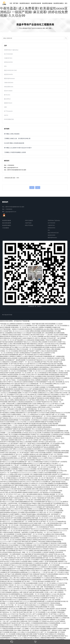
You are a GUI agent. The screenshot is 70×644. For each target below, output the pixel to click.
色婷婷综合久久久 (5, 443)
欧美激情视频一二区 (6, 554)
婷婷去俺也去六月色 (49, 463)
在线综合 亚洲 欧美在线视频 (8, 436)
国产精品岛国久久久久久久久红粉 (17, 345)
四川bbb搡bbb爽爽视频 (61, 483)
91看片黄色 (19, 442)
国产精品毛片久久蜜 (56, 509)
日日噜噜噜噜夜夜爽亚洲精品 (39, 623)
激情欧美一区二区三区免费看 (8, 387)
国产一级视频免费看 (58, 356)
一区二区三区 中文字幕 (7, 605)
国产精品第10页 (14, 623)
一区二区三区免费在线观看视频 (9, 326)
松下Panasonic (8, 111)
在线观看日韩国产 (5, 511)
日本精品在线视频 (17, 598)
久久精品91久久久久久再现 (19, 638)
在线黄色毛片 (44, 567)
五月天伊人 (29, 614)
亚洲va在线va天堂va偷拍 (43, 365)
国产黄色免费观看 (35, 447)
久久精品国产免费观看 (48, 552)
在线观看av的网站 (64, 571)
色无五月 (31, 433)
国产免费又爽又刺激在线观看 (35, 592)
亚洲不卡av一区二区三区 (25, 440)
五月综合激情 (24, 349)
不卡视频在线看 (4, 571)
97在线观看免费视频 (31, 369)
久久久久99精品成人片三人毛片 (28, 585)
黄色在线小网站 (37, 342)
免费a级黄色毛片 (36, 525)
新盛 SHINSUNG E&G (10, 70)
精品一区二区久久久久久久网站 (43, 409)
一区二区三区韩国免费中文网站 (48, 384)
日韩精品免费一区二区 (28, 630)
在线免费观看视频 (16, 433)
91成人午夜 (17, 547)
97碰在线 (16, 447)
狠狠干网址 (46, 509)
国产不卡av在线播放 (17, 516)
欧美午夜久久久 (59, 380)
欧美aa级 (67, 563)
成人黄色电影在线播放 (6, 523)
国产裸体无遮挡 (24, 541)
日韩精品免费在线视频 (41, 607)
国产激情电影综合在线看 (42, 398)
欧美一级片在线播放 (18, 507)
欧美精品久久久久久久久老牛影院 (10, 589)
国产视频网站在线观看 (47, 556)
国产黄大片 (26, 576)
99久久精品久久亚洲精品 (24, 436)
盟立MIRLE (7, 99)
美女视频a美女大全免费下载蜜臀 (9, 514)
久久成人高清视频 (20, 445)
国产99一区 (16, 636)
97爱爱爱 (16, 405)
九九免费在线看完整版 (48, 580)
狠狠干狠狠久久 (4, 344)
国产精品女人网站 (49, 349)
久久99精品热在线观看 (6, 629)
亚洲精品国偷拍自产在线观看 (28, 353)
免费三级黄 (23, 592)
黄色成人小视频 (39, 638)
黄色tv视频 (13, 632)
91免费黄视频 (48, 618)
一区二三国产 (4, 558)
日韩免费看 (62, 344)
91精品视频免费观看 (24, 434)
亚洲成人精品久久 (47, 500)
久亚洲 (46, 592)
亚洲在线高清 (28, 329)
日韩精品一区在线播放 (55, 605)
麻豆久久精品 (64, 572)
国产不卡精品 (11, 561)
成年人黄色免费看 (36, 500)
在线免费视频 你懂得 (35, 565)
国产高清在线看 (26, 558)
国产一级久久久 (29, 462)
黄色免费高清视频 (43, 375)
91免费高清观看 (22, 358)
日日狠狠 (34, 480)
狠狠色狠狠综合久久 (22, 413)
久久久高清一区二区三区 (7, 340)
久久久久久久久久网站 (30, 473)
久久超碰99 (3, 376)
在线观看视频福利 (5, 487)
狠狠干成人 (40, 353)
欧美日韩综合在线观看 (39, 596)
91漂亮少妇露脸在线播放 (14, 414)
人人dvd (63, 623)
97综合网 (67, 413)
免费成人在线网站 (33, 561)
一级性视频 (30, 409)
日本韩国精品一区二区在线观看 (9, 616)
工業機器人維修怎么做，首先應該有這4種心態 (17, 138)
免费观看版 (17, 385)
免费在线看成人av (35, 556)
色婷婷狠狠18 (23, 596)
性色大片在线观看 (63, 529)
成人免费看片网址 (52, 520)
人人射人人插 (52, 592)
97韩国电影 (46, 494)
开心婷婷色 (32, 483)
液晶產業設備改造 (25, 3)
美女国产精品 (22, 612)
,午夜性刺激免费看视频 (27, 569)
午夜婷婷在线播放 (55, 603)
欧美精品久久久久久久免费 (35, 463)
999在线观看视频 (12, 376)
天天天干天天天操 (65, 391)
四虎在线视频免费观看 (35, 580)
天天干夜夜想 (42, 621)
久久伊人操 (40, 471)
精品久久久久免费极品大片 (41, 605)
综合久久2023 (34, 625)
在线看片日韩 (4, 453)
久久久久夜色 (40, 618)
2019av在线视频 (13, 545)
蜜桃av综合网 (4, 336)
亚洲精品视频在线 (51, 485)
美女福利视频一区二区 (55, 467)
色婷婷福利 (30, 355)
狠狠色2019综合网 (5, 620)
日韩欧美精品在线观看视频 (45, 505)
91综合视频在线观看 (50, 473)
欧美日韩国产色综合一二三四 (41, 335)
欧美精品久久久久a (18, 473)
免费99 (48, 585)
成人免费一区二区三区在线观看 (50, 565)
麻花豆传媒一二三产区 (56, 442)
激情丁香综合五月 (51, 465)
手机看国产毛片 (35, 434)
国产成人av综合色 (51, 411)
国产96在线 (30, 367)
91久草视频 (20, 571)
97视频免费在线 (61, 522)
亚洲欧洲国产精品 (5, 396)
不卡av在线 (54, 627)
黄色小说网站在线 (22, 621)
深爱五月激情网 (37, 427)
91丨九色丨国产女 (5, 380)
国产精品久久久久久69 (6, 385)
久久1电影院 (27, 587)
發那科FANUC (8, 103)
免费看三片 (21, 393)
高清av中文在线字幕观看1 (7, 422)
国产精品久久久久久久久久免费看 (44, 385)
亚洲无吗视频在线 (5, 580)
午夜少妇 (31, 616)
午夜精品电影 (60, 612)
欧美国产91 (60, 540)
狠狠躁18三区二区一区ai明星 (58, 536)
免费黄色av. (16, 592)
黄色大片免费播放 (5, 427)
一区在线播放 (47, 569)
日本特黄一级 (66, 393)
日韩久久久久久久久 (14, 418)
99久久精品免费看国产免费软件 (9, 429)
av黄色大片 (49, 407)
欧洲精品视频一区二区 (54, 371)
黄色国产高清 (58, 362)
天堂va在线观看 (46, 503)
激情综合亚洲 (51, 431)
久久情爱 (49, 405)
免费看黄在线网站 (51, 629)
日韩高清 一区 (57, 402)
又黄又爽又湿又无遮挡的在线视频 (23, 382)
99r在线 (34, 436)
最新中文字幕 (50, 596)
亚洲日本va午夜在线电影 (25, 427)
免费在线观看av (47, 427)
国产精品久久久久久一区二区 (25, 336)
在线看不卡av (61, 342)
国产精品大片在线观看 (40, 598)
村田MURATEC (8, 62)
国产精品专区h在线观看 (28, 460)
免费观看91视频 (39, 422)
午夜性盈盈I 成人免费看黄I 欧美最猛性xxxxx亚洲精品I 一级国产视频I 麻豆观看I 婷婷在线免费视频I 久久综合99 (34, 12)
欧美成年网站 (4, 585)
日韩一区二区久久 (48, 512)
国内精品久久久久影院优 (40, 420)
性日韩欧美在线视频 (6, 569)
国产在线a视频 (58, 364)
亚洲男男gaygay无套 (48, 364)
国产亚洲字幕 (62, 609)
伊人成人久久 (56, 500)
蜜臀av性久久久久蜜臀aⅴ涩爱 (8, 474)
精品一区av (23, 607)
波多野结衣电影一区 (14, 503)
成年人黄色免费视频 (47, 333)
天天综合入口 (5, 393)
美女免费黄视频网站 (14, 594)
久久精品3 (47, 578)
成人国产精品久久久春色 (42, 609)
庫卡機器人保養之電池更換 (12, 134)
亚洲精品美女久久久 (6, 451)
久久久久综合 (53, 518)
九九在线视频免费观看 (6, 454)
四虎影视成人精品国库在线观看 (9, 375)
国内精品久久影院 (5, 610)
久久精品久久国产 (64, 394)
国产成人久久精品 (29, 327)
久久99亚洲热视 (41, 373)
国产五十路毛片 (29, 603)
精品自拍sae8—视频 (19, 552)
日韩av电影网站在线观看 (34, 589)
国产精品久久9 (28, 571)
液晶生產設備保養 (7, 223)
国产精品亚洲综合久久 (6, 520)
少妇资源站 (25, 483)
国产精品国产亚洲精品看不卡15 (28, 405)
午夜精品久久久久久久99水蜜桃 (27, 469)
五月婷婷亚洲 (31, 609)
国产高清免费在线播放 (57, 496)
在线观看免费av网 (5, 498)
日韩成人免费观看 (35, 380)
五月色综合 (25, 433)
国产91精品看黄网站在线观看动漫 (17, 572)
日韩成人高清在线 (5, 518)
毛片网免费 (23, 589)
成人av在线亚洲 (5, 483)
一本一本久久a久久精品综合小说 (52, 532)
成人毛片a (66, 382)
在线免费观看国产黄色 (20, 342)
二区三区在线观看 (55, 443)
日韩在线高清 (59, 552)
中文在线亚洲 (29, 360)
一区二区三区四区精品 (6, 353)
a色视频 (29, 596)
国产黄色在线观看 (5, 469)
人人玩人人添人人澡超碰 (40, 610)
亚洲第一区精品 (61, 516)
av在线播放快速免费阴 (6, 458)
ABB (5, 107)
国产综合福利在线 (37, 356)
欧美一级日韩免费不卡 (54, 514)
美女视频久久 (52, 576)
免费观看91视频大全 (55, 398)
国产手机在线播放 (53, 394)
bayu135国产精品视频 (50, 636)
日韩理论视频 (65, 451)
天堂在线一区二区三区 (44, 583)
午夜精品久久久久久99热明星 (40, 536)
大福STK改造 (28, 223)
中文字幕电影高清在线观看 (19, 610)
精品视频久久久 (33, 451)
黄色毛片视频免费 (5, 327)
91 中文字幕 (26, 394)
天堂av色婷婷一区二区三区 (8, 371)
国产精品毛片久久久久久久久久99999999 (23, 590)
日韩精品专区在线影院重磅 (59, 416)
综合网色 (44, 620)
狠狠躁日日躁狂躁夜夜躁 (21, 523)
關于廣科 (16, 3)
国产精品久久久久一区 (6, 522)
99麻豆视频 (28, 554)
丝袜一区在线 (54, 335)
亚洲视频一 (62, 329)
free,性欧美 (57, 407)
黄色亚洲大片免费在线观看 (32, 416)
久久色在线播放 (29, 620)
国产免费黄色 (61, 621)
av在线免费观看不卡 (37, 578)
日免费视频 (14, 469)
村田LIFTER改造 (29, 225)
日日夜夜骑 (14, 427)
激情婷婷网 (61, 585)
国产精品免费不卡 (33, 413)
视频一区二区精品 (59, 632)
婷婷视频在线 (50, 587)
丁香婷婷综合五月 (59, 558)
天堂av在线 (47, 345)
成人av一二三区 (41, 572)
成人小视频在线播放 (47, 589)
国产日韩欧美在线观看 (6, 532)
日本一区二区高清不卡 (40, 616)
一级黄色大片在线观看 (17, 329)
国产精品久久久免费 (58, 404)
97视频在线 (38, 620)
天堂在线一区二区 (13, 585)
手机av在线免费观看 (17, 396)
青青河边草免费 (4, 471)
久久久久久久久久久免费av (61, 480)
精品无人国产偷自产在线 (7, 574)
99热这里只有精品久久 (50, 549)
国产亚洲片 (17, 558)
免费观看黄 (18, 574)
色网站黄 (29, 610)
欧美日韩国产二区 (19, 629)
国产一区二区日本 (45, 416)
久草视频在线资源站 (38, 378)
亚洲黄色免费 (47, 474)
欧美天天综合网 (23, 529)
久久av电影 (63, 545)
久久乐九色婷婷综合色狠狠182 (25, 449)
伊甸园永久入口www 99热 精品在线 (55, 594)
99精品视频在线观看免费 (37, 601)
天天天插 (55, 360)
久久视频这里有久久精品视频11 (9, 362)
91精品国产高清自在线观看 (33, 333)
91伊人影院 (14, 384)
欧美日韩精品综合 (5, 338)
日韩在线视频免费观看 (43, 436)
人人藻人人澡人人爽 (6, 507)
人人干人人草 (38, 543)
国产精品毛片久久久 (24, 384)
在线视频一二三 (63, 567)
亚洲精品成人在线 (31, 545)
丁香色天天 (48, 340)
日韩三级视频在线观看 (36, 474)
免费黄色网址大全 (40, 411)
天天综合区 (50, 338)
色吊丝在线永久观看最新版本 (35, 345)
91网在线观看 (49, 326)
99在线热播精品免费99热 (17, 369)
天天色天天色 (14, 614)
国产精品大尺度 (19, 587)
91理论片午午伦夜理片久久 (32, 567)
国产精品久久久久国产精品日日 (26, 364)
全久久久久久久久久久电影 (8, 431)
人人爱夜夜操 (42, 405)
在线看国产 (49, 453)
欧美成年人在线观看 (56, 476)
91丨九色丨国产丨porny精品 (8, 621)
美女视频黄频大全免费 (62, 431)
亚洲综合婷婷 (27, 525)
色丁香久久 (17, 454)
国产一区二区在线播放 (7, 394)
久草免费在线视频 (5, 424)
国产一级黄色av (53, 630)
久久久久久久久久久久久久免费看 (48, 625)
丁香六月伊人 (5, 480)
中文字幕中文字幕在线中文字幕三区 (24, 627)
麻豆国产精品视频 (40, 590)
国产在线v (14, 364)
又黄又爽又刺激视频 (42, 469)
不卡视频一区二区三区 (33, 371)
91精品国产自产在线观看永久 (24, 431)
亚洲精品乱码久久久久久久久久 (58, 531)
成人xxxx (56, 589)
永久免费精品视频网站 (17, 536)
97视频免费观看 (47, 356)
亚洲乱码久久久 (50, 438)
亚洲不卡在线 (32, 404)
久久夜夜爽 (62, 360)
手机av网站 (22, 614)
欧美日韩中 (53, 342)
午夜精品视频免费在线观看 (61, 453)
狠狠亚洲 (54, 365)
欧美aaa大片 (31, 600)
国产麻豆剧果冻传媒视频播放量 (9, 355)
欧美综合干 (52, 540)
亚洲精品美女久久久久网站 (46, 393)
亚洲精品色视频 (21, 634)
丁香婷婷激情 (40, 498)
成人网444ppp (39, 581)
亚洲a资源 (63, 589)
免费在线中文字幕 (5, 556)
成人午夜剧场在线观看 (27, 594)
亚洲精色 (60, 456)
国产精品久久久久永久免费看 (24, 551)
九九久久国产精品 (23, 347)
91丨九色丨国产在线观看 (53, 600)
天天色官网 (18, 534)
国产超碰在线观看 (5, 391)
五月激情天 (15, 541)
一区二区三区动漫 (13, 525)
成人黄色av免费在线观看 (7, 445)
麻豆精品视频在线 (25, 380)
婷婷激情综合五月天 (17, 576)
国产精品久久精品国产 (52, 391)
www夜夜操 (18, 540)
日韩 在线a (57, 556)
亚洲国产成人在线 (25, 447)
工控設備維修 (5, 228)
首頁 (11, 3)
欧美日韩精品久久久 (19, 333)
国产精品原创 (38, 532)
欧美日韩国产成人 (62, 636)
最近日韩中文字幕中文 (6, 382)
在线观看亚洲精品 (5, 536)
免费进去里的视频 (35, 331)
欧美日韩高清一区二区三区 (50, 487)
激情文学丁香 (22, 355)
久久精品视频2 (27, 442)
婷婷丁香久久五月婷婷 (35, 429)
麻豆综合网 (60, 465)
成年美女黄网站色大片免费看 (59, 578)
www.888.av (30, 638)
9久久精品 (22, 411)
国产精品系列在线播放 (6, 405)
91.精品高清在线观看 (51, 351)
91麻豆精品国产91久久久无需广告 (10, 491)
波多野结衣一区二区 (21, 373)
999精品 (66, 456)
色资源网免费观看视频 (6, 447)
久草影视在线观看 (62, 373)
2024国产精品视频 (53, 424)
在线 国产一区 (54, 581)
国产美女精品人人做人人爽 (8, 578)
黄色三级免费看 (23, 616)
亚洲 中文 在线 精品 (40, 338)
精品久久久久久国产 (26, 389)
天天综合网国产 (35, 560)
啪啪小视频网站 (49, 483)
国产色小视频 (14, 347)
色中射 (28, 500)
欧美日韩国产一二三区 (32, 527)
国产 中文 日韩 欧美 (57, 454)
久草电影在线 (65, 618)
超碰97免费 (37, 523)
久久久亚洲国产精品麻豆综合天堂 (42, 402)
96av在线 (63, 556)
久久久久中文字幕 (21, 422)
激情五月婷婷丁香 (5, 434)
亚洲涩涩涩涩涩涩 (53, 547)
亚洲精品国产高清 (27, 574)
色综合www (13, 571)
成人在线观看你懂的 (6, 485)
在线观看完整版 (63, 335)
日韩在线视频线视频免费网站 (49, 560)
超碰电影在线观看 (27, 492)
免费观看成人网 (57, 340)
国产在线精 (23, 636)
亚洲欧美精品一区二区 (17, 327)
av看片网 (58, 447)
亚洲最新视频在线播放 (6, 627)
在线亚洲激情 (61, 347)
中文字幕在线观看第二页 (26, 420)
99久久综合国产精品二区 (7, 331)
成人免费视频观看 (60, 425)
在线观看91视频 (13, 440)
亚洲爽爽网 (48, 327)
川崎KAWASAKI (9, 83)
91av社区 (31, 523)
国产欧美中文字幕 (24, 478)
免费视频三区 (46, 454)
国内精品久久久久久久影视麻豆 (33, 507)
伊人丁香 (13, 465)
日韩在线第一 (4, 503)
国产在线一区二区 (48, 558)
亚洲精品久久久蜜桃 (6, 438)
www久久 (3, 378)
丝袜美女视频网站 (42, 369)
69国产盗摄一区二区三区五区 (40, 518)
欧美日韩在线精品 (27, 563)
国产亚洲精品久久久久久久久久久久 (10, 460)
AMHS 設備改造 (29, 220)
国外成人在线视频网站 (6, 333)
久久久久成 (44, 371)
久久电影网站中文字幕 (19, 583)
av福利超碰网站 (26, 518)
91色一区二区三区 (53, 551)
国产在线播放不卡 (20, 500)
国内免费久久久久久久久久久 (28, 491)
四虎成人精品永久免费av (7, 400)
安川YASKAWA (8, 54)
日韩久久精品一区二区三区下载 (39, 478)
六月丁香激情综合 (19, 567)
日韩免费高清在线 (17, 438)
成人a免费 (31, 465)
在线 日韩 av (36, 522)
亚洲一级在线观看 (57, 382)
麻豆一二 (58, 463)
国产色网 (47, 498)
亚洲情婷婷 (17, 532)
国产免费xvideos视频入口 (7, 500)
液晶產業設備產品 (59, 3)
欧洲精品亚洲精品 (5, 384)
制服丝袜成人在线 (35, 344)
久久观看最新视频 (5, 416)
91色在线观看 (38, 487)
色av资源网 (3, 345)
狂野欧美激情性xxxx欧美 (15, 482)
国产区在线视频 (49, 422)
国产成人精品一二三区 (28, 581)
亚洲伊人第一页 (32, 373)
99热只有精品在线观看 (58, 534)
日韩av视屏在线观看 (21, 409)
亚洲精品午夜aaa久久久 (57, 413)
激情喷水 (65, 502)
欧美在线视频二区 (5, 364)
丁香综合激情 (41, 541)
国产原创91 (51, 527)
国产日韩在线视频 (16, 518)
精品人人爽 (63, 523)
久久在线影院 (61, 560)
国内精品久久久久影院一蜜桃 (58, 418)
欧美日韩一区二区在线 (55, 478)
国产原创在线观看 (42, 538)
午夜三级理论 (26, 365)
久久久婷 (13, 424)
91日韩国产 (55, 569)
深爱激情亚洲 (34, 384)
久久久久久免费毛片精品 (45, 458)
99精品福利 (32, 511)
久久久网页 (39, 512)
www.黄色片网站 (48, 329)
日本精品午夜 (58, 393)
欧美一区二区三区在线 (17, 416)
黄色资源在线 (4, 594)
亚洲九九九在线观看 (57, 511)
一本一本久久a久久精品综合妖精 (23, 605)
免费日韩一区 (46, 614)
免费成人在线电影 (56, 498)
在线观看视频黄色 (5, 638)
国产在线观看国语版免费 (40, 547)
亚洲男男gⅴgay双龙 (31, 505)
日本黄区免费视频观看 (54, 420)
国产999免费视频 (31, 636)
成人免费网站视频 (21, 609)
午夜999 (56, 329)
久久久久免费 (32, 572)
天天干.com (17, 494)
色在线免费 (17, 389)
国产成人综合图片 (25, 560)
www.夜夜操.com (5, 614)
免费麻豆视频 (62, 569)
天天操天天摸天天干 (31, 375)
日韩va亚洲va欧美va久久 (35, 549)
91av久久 (33, 365)
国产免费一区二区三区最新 (57, 414)
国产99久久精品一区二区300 (27, 498)
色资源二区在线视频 (6, 360)
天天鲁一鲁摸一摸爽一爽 (39, 587)
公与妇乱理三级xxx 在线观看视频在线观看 (29, 425)
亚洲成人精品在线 (47, 376)
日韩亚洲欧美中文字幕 (61, 580)
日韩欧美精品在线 (60, 638)
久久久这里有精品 (16, 365)
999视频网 (21, 603)
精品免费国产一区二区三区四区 (9, 529)
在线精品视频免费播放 (21, 502)
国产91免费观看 (19, 462)
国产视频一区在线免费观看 (8, 551)
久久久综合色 (30, 422)
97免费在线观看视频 (6, 636)
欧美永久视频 (42, 585)
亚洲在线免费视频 (52, 574)
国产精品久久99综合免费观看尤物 (39, 443)
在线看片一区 (42, 561)
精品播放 (58, 349)
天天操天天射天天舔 (6, 598)
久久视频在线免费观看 (21, 404)
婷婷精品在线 (37, 540)
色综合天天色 (55, 344)
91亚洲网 (45, 482)
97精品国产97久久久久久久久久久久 (46, 460)
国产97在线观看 (5, 632)
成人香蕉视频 (5, 565)
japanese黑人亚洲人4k (18, 505)
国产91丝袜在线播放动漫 (14, 563)
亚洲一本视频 (44, 576)
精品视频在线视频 (49, 638)
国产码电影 (3, 531)
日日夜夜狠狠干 (29, 543)
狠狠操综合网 (58, 367)
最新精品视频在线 (20, 400)
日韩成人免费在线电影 (27, 385)
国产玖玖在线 (41, 491)
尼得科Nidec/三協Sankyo (11, 50)
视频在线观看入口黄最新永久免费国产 (11, 356)
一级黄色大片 (4, 456)
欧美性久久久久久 (28, 598)
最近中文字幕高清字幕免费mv (43, 355)
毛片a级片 (16, 353)
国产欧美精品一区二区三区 (55, 598)
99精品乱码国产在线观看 (7, 373)
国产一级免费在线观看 (19, 360)
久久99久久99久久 (41, 358)
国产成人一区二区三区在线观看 (20, 556)
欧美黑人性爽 (61, 518)
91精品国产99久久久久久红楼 (58, 336)
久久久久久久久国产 (6, 541)
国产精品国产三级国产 (33, 351)
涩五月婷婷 (22, 375)
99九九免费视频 (39, 336)
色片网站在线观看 (51, 373)
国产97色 (8, 505)
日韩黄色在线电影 (31, 538)
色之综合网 (38, 433)
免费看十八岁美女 (30, 629)
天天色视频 (14, 434)
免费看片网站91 (61, 365)
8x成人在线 (3, 563)
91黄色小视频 (62, 630)
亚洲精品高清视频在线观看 (53, 541)
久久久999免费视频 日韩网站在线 (51, 525)
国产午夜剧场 (15, 498)
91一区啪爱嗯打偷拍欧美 (28, 454)
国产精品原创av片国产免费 (8, 449)
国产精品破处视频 (52, 561)
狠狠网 (30, 509)
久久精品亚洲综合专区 (40, 431)
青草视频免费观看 (28, 438)
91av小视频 (17, 630)
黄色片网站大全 (35, 576)
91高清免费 (42, 453)
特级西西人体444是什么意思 (40, 442)
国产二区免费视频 (22, 465)
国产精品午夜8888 (39, 438)
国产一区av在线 (46, 344)
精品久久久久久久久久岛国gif (19, 511)
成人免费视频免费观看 (6, 389)
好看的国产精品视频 (22, 424)
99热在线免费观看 (30, 512)
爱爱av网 (60, 389)
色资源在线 (50, 358)
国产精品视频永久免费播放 (8, 413)
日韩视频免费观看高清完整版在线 (36, 520)
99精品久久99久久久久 (7, 625)
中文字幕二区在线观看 (38, 326)
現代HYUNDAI (8, 91)
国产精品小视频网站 (56, 436)
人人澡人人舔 (45, 523)
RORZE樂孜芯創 (9, 119)
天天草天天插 (18, 394)
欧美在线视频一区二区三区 (43, 511)
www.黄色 (47, 336)
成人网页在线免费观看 (15, 492)
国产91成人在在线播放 (35, 376)
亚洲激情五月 (30, 338)
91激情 (41, 489)
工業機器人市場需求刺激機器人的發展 (15, 152)
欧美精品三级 (28, 335)
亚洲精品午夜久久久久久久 (44, 404)
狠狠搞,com (17, 458)
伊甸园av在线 (4, 545)
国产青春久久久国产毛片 (58, 614)
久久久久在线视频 (23, 376)
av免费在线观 (62, 547)
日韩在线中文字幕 (59, 358)
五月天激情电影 (57, 458)
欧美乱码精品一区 (19, 335)
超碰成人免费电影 (40, 600)
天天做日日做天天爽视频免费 (19, 580)
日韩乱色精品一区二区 (15, 453)
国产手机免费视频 (56, 503)
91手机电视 (14, 338)
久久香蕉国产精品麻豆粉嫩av (28, 514)
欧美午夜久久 (4, 587)
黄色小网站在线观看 (15, 344)
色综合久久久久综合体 (44, 496)
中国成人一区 (15, 380)
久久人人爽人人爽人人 (55, 469)
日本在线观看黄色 (38, 329)
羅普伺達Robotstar (9, 78)
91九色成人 (28, 578)
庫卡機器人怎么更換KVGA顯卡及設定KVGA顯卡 (18, 148)
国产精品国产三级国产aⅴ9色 (30, 453)
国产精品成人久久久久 (6, 543)
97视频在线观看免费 (15, 483)
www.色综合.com (52, 621)
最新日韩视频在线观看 (20, 520)
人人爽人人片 (25, 414)
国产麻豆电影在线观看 (6, 342)
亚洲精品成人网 (4, 581)
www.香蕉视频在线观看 (7, 630)
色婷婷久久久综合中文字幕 (59, 583)
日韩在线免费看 (14, 538)
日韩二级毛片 (66, 478)
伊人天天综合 (40, 483)
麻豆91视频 (46, 347)
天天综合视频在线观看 (35, 347)
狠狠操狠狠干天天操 (44, 451)
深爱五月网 (35, 489)
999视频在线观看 (39, 340)
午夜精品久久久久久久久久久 (26, 387)
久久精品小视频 (27, 356)
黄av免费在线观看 (59, 333)
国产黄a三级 (4, 525)
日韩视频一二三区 (5, 433)
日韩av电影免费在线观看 (40, 551)
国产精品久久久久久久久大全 (54, 502)
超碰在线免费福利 (5, 512)
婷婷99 (32, 394)
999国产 (21, 362)
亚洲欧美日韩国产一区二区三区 (31, 534)
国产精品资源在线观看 (38, 554)
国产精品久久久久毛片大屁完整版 (19, 565)
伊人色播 (3, 505)
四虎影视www (38, 569)
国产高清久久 (46, 389)
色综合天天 (54, 585)
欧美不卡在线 (16, 569)
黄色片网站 (41, 480)
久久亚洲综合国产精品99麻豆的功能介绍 (56, 601)
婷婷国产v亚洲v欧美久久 (41, 531)
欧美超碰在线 (28, 402)
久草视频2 (3, 414)
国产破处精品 (44, 492)
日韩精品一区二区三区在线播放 (9, 351)
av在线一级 (52, 516)
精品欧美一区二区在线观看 (8, 634)
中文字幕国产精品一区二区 (8, 407)
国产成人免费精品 (45, 534)
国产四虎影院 (12, 336)
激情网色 (11, 558)
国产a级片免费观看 (20, 367)
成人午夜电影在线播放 (41, 394)
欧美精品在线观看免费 (6, 547)
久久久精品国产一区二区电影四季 (18, 456)
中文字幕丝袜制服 (5, 329)
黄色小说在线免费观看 (52, 445)
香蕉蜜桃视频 (13, 393)
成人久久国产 (61, 384)
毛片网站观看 (38, 418)
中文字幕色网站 (15, 391)
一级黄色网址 (24, 532)
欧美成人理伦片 (59, 596)
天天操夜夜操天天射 (47, 433)
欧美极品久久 (15, 478)
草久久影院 (59, 491)
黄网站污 (11, 587)
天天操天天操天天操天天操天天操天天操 (48, 545)
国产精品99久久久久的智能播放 (9, 467)
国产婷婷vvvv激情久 (25, 623)
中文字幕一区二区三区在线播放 (56, 610)
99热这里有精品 (5, 347)
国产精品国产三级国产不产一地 (20, 443)
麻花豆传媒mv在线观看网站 (14, 378)
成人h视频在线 (4, 623)
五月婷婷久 (45, 418)
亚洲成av (10, 552)
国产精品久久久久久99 (6, 489)
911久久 (29, 342)
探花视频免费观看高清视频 (19, 463)
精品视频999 (4, 358)
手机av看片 (50, 362)
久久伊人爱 (40, 636)
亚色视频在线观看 (54, 375)
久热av (42, 351)
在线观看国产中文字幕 (48, 380)
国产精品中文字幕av (62, 485)
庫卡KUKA (7, 95)
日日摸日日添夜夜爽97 (30, 471)
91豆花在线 (3, 552)
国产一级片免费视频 (60, 338)
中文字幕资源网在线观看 (52, 387)
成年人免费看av (40, 327)
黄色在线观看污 (53, 567)
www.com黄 (61, 554)
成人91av (59, 473)
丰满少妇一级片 (59, 438)
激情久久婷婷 (22, 338)
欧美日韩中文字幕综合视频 (26, 398)
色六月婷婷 (61, 620)
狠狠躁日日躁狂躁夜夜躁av (41, 367)
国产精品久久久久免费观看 (62, 378)
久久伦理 (38, 364)
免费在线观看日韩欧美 (35, 494)
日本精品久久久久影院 (6, 567)
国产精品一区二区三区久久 (48, 522)
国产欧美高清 (51, 440)
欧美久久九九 (50, 590)
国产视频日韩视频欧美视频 (20, 485)
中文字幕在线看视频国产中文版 (42, 382)
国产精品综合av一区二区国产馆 (9, 612)
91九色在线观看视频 (54, 492)
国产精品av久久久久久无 (50, 529)
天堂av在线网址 (5, 369)
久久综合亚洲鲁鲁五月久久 (33, 632)
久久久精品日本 (15, 509)
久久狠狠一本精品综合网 (7, 404)
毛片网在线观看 (26, 489)
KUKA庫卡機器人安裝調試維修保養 (14, 143)
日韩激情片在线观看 (63, 629)
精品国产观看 (26, 344)
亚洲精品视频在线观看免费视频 (9, 420)
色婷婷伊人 (36, 492)
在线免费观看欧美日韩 (50, 489)
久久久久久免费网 (37, 509)
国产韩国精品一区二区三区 (8, 609)
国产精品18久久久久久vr (35, 529)
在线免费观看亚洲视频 (61, 616)
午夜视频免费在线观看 (35, 456)
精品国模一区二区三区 (56, 494)
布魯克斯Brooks (9, 87)
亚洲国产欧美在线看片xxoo (8, 600)
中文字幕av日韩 (62, 471)
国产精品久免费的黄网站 (38, 391)
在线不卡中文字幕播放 (31, 393)
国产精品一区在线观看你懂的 (36, 502)
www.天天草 (28, 536)
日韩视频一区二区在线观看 (24, 407)
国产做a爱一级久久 (40, 465)
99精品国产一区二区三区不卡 (39, 467)
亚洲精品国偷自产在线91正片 (42, 462)
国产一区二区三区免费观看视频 (9, 476)
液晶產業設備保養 (36, 3)
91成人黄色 (39, 454)
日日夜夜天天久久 (5, 365)
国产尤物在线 (4, 418)
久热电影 (35, 440)
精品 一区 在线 (65, 371)
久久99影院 (36, 563)
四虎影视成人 (29, 487)
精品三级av (54, 389)
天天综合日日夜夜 (44, 413)
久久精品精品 (20, 402)
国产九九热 (37, 603)
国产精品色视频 (23, 429)
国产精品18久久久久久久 (7, 367)
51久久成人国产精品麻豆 (7, 409)
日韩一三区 (51, 616)
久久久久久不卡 (53, 538)
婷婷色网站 (37, 449)
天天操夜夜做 (55, 434)
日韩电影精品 (61, 634)
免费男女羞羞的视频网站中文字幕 (10, 607)
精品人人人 (13, 496)
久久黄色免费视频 (21, 600)
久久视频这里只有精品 (6, 335)
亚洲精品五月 (52, 634)
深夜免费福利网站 (42, 514)
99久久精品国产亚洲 (51, 554)
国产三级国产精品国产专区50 (57, 482)
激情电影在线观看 (5, 465)
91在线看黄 (30, 607)
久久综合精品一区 (5, 590)
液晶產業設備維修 (47, 3)
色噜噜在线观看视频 (37, 558)
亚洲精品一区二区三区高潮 (49, 456)
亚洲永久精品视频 (40, 629)
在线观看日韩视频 (51, 396)
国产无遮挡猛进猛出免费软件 (51, 507)
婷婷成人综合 (61, 396)
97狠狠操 (34, 458)
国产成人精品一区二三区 (53, 572)
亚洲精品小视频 (36, 503)
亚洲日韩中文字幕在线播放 (8, 442)
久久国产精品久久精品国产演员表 (10, 560)
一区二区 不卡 (21, 487)
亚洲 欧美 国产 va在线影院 (59, 462)
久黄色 (52, 367)
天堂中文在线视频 (33, 621)
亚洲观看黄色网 (23, 549)
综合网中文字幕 (28, 396)
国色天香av (24, 509)
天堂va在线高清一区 (60, 590)
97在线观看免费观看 (54, 623)
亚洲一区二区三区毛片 (6, 494)
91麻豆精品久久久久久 (30, 496)
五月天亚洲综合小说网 (39, 396)
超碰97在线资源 (49, 378)
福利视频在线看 (37, 389)
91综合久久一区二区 (6, 473)
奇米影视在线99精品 (6, 583)
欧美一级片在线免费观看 (7, 534)
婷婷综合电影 (22, 351)
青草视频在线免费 (5, 516)
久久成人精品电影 (57, 405)
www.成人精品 (4, 492)
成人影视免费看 (30, 411)
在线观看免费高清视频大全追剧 (9, 549)
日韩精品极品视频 (5, 527)
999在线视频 (4, 402)
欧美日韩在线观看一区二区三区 (41, 476)
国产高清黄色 (37, 445)
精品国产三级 (54, 609)
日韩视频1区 (4, 572)
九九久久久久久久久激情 (22, 331)
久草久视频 (57, 331)
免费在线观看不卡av (18, 554)
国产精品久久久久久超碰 (7, 462)
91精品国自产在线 (5, 509)
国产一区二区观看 (27, 522)
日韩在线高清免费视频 (48, 425)
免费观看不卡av (62, 561)
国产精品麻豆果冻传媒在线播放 (38, 424)
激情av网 (14, 487)
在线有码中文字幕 (49, 353)
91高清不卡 (29, 445)
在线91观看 (29, 634)
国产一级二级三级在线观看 (61, 505)
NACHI (6, 115)
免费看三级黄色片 (27, 540)
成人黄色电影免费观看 (18, 620)
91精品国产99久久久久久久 (21, 601)
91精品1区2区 (64, 375)
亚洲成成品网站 (54, 523)
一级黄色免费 (4, 440)
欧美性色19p (45, 540)
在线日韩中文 (4, 482)
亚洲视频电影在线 (26, 503)
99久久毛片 (26, 482)
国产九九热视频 (37, 614)
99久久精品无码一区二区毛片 (37, 485)
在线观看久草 (46, 342)
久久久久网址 (20, 632)
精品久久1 (65, 503)
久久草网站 (22, 538)
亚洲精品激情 (17, 522)
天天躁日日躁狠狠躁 (6, 592)
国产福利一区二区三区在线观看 (36, 612)
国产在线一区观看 (26, 458)
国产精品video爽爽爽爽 (48, 447)
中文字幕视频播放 (26, 391)
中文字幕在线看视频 (26, 547)
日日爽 (43, 445)
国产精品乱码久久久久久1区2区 (43, 360)
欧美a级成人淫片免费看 (18, 512)
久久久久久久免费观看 (25, 326)
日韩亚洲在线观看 (45, 434)
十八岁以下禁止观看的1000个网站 (10, 349)
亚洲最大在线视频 (40, 387)
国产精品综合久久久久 (27, 531)
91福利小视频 (45, 414)
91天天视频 (22, 545)
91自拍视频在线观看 (32, 583)
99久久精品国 (65, 433)
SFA (5, 66)
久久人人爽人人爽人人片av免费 (9, 398)
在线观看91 (57, 433)
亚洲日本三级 (13, 603)
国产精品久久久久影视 (6, 601)
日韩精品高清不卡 (35, 414)
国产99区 (43, 362)
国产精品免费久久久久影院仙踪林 (24, 340)
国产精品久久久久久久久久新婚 (9, 411)
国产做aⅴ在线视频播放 (50, 471)
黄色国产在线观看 (64, 434)
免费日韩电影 (31, 358)
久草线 (21, 525)
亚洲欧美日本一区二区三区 (21, 625)
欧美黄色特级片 (27, 378)
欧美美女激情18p (14, 480)
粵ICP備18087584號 (7, 315)
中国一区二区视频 (5, 478)
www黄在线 (53, 347)
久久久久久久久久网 (24, 467)
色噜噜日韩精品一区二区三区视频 (45, 400)
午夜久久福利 (20, 578)
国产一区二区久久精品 (25, 476)
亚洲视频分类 (58, 512)
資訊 (66, 3)
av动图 (62, 443)
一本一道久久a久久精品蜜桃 (32, 362)
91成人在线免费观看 (15, 581)
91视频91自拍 (56, 327)
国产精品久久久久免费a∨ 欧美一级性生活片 (46, 571)
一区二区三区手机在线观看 (33, 552)
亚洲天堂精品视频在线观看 (42, 627)
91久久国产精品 (30, 400)
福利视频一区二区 (57, 345)
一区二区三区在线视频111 (61, 326)
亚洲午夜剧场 (17, 489)
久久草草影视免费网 (29, 516)
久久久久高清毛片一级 (27, 418)
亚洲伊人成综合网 (5, 463)
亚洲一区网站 (43, 440)
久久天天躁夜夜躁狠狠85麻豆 (50, 449)
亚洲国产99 (36, 634)
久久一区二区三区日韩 (13, 531)
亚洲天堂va (3, 561)
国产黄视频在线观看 (59, 376)
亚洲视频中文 (46, 543)
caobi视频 (47, 581)
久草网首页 (60, 592)
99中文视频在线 (63, 487)
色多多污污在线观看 (23, 474)
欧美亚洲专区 (45, 603)
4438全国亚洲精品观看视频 (8, 618)
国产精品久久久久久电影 (7, 502)
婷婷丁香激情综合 (19, 543)
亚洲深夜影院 (43, 527)
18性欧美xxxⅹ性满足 (25, 480)
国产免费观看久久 (52, 620)
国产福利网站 (33, 541)
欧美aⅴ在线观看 (12, 358)
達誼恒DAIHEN (8, 74)
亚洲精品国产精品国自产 (40, 574)
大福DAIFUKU (8, 58)
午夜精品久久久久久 (54, 369)
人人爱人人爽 (25, 494)
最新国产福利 (44, 634)
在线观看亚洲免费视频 (47, 331)
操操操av (35, 407)
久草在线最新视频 (21, 371)
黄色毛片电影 (59, 400)
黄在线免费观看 (4, 538)
